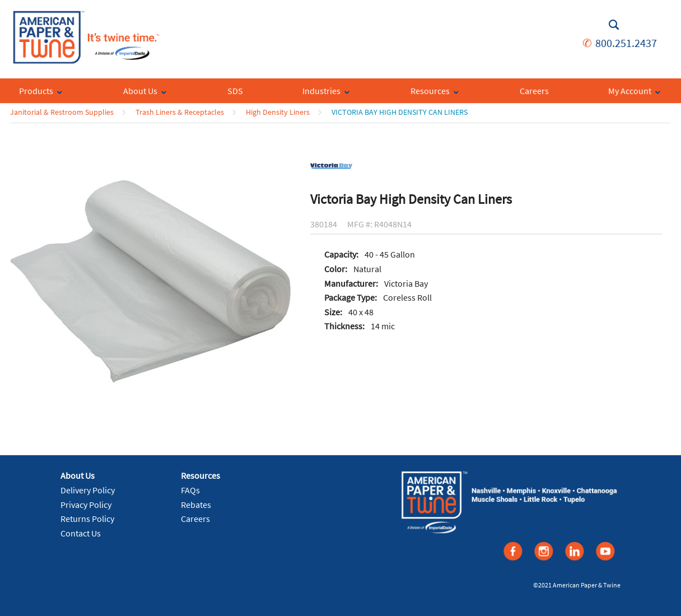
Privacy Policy (86, 505)
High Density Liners (278, 112)
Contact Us (81, 533)
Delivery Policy (88, 490)
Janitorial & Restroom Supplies (62, 112)
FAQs (190, 490)
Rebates (196, 505)
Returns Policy (87, 519)
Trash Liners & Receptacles (180, 112)
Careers (195, 519)
